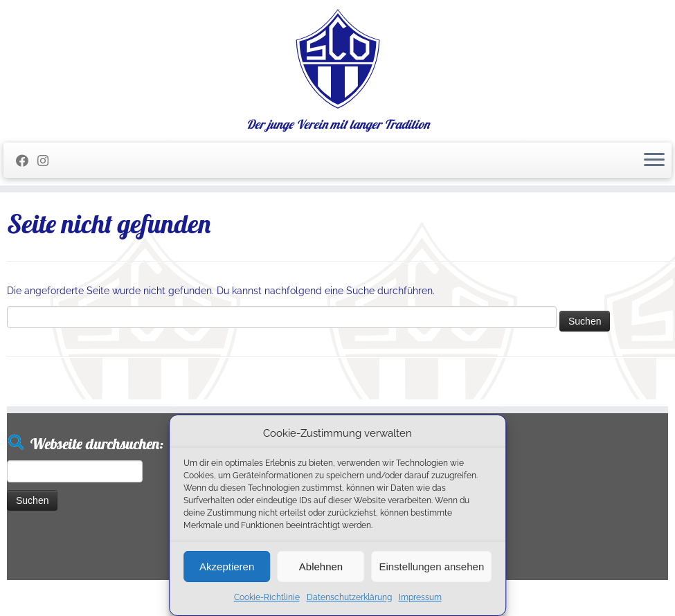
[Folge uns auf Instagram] (47, 161)
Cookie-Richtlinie (267, 597)
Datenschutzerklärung (349, 597)
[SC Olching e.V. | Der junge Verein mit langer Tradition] (337, 59)
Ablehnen (321, 567)
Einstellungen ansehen (431, 567)
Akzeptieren (227, 567)
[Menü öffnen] (654, 161)
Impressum (420, 597)
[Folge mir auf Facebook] (27, 161)
